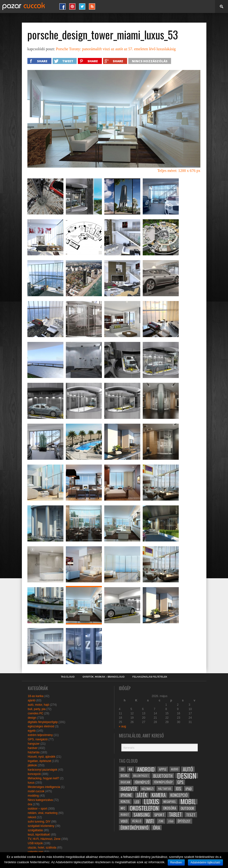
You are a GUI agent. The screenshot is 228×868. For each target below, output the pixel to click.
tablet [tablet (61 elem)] (175, 815)
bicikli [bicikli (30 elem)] (125, 776)
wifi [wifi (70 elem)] (150, 821)
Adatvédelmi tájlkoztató (205, 862)
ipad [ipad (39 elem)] (189, 789)
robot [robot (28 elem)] (125, 815)
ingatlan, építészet (40, 761)
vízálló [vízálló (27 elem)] (137, 821)
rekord (32, 817)
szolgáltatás (35, 830)
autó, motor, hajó (39, 705)
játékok (32, 765)
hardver (33, 748)
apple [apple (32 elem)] (163, 769)
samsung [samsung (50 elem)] (142, 815)
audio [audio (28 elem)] (175, 769)
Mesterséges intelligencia (44, 787)
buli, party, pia (37, 709)
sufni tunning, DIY (39, 822)
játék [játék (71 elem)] (142, 795)
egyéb (32, 731)
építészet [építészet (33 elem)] (184, 821)
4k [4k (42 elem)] (130, 769)
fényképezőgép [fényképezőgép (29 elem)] (163, 782)
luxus (31, 783)
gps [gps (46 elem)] (180, 782)
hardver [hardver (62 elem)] (129, 789)
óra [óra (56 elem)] (157, 828)
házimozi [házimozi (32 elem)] (148, 789)
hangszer (34, 744)
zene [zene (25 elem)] (161, 821)
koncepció (34, 774)
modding (33, 796)
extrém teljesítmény (40, 735)
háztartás (34, 752)
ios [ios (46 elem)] (178, 789)
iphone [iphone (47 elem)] (126, 795)
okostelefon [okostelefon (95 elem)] (144, 808)
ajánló (32, 700)
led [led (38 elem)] (137, 802)
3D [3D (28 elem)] (122, 769)
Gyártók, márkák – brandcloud (103, 677)
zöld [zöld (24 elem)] (171, 821)
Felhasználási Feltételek (150, 677)
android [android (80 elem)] (146, 769)
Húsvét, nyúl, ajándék (42, 757)
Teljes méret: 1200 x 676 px (179, 171)
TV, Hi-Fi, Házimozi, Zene (44, 839)
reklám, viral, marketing (43, 813)
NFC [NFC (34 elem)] (123, 808)
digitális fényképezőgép (43, 722)
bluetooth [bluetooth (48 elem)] (163, 776)
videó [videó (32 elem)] (124, 821)
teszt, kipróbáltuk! (39, 835)
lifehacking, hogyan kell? (44, 778)
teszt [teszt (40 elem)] (191, 815)
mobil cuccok (36, 791)
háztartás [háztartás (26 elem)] (165, 789)
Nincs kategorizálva (40, 800)
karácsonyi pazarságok (43, 770)
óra (30, 804)
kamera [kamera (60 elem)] (159, 795)
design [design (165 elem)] (187, 776)
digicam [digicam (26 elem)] (125, 782)
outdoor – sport (38, 809)
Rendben (176, 862)
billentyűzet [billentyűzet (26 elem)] (141, 776)
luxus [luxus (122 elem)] (151, 802)
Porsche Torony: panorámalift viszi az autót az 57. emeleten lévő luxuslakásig (116, 49)
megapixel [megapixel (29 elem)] (170, 802)
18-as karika (36, 696)
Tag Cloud (68, 677)
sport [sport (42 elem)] (159, 815)
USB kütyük (35, 843)
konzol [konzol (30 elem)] (125, 802)
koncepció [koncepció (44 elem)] (179, 795)
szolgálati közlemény (41, 826)
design (32, 718)
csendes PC (36, 713)
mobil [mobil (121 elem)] (188, 802)
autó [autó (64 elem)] (188, 769)
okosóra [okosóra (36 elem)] (170, 808)
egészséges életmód (41, 726)
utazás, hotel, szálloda (42, 848)
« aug (123, 726)
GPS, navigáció (38, 739)
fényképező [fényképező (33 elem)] (142, 782)
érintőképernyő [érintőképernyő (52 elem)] (135, 828)
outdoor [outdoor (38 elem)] (187, 808)
